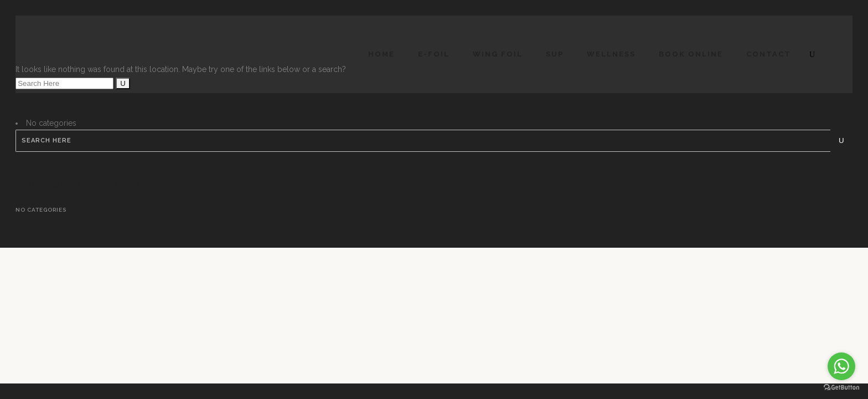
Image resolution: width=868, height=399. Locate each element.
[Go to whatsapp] (841, 366)
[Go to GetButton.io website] (841, 388)
